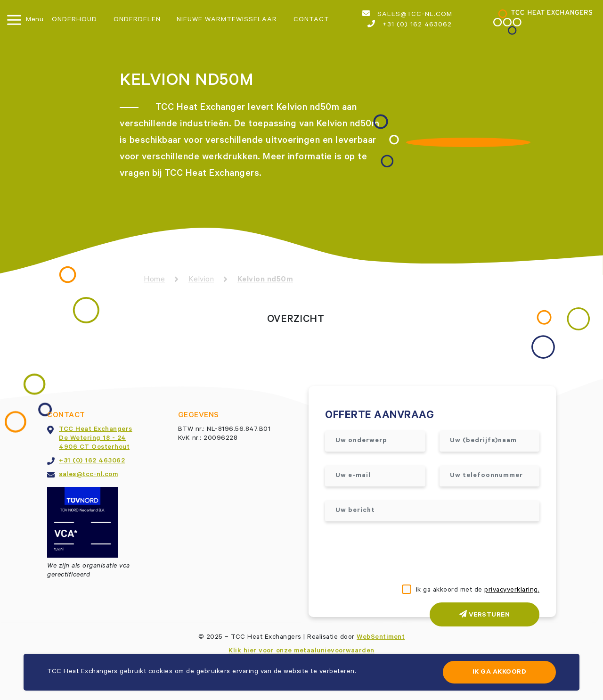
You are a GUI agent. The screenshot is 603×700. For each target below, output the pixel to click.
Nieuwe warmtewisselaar (227, 20)
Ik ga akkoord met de (478, 591)
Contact (311, 20)
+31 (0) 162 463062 (410, 25)
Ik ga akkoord (500, 673)
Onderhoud (74, 20)
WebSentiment (381, 638)
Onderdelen (137, 20)
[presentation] (397, 554)
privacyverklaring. (512, 591)
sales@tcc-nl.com (407, 14)
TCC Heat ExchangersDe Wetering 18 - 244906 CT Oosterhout (96, 439)
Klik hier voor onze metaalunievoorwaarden (301, 651)
